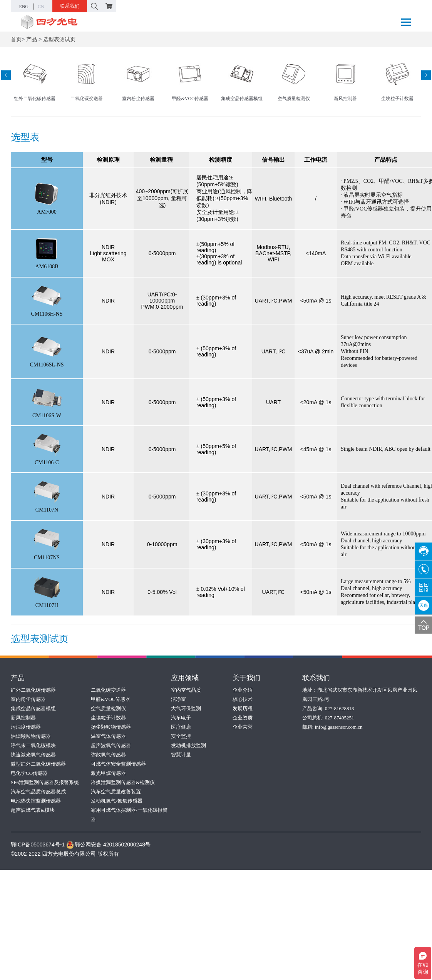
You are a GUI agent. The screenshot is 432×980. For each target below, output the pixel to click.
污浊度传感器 (26, 727)
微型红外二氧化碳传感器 (38, 764)
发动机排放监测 (188, 745)
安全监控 (181, 736)
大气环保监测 (186, 708)
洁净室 (178, 699)
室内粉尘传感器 (28, 699)
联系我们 (70, 6)
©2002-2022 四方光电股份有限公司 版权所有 (65, 854)
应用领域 (185, 678)
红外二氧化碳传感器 (33, 690)
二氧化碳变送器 (108, 690)
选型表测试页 (59, 39)
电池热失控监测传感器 (36, 801)
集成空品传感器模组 (33, 708)
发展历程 (243, 708)
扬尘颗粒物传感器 (111, 727)
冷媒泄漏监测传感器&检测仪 (123, 782)
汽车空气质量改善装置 (116, 792)
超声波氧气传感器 (111, 745)
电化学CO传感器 (29, 773)
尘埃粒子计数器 (108, 718)
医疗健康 (181, 727)
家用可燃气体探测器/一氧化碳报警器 (129, 815)
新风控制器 (23, 718)
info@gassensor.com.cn (339, 727)
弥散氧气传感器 (108, 755)
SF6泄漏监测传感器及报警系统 (45, 782)
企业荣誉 (243, 727)
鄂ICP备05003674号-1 (38, 845)
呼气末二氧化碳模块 (33, 745)
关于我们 (246, 678)
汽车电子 (181, 718)
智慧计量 (181, 755)
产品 (32, 39)
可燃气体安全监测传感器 (118, 764)
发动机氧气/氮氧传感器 (117, 801)
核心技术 (243, 699)
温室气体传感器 (108, 736)
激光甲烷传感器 (108, 773)
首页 (16, 39)
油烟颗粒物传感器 (31, 736)
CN (41, 7)
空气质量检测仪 (108, 708)
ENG (24, 7)
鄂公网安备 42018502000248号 (108, 845)
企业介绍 (243, 690)
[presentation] (6, 75)
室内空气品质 (186, 690)
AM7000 (47, 212)
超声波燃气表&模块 (33, 810)
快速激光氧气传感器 (33, 755)
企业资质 (243, 718)
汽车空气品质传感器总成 (38, 792)
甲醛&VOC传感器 (111, 699)
